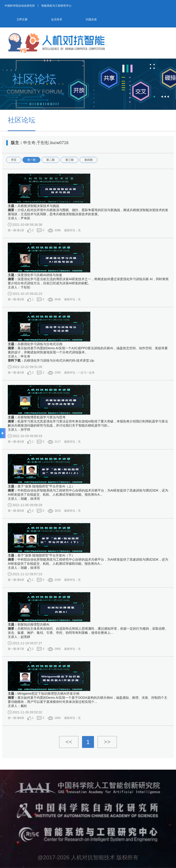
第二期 (50, 160)
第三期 (69, 160)
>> (107, 742)
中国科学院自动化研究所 (20, 6)
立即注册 (22, 19)
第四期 (88, 160)
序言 (14, 160)
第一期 (31, 160)
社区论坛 (22, 120)
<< (69, 742)
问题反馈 (91, 19)
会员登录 (57, 19)
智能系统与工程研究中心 (56, 6)
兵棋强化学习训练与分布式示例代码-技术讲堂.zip (59, 360)
